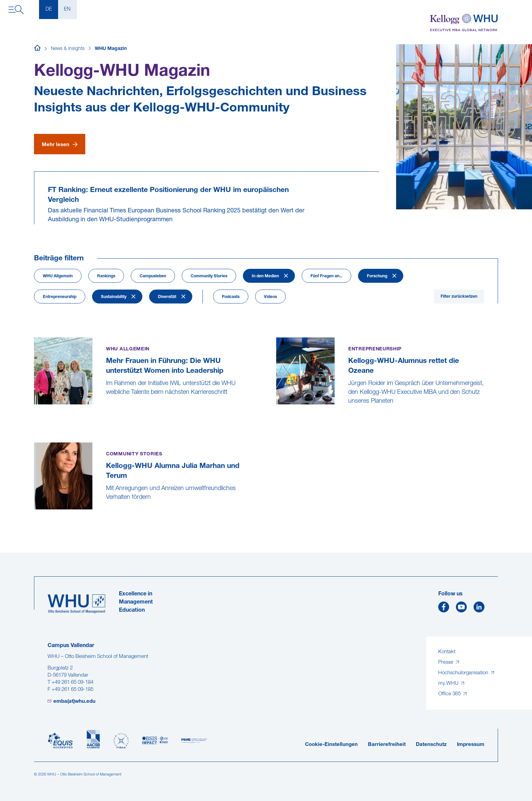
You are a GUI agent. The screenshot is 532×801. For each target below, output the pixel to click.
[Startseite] (37, 49)
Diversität (167, 297)
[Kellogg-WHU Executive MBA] (464, 23)
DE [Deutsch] (49, 9)
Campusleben (153, 276)
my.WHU (449, 684)
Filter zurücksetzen (459, 297)
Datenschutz (431, 745)
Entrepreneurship (60, 297)
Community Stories (209, 276)
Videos (270, 297)
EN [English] (67, 9)
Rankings (106, 276)
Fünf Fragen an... (326, 276)
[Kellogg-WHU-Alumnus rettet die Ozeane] (277, 418)
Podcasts (231, 297)
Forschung (377, 276)
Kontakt (447, 652)
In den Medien (265, 276)
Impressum (471, 745)
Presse (446, 663)
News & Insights (68, 49)
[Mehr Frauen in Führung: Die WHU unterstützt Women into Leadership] (35, 409)
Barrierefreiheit (387, 745)
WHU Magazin (111, 49)
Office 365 (450, 694)
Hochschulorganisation (464, 673)
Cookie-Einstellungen (331, 745)
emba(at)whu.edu (74, 702)
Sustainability (114, 297)
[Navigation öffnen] (16, 10)
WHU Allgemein (58, 276)
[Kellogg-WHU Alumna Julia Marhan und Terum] (35, 514)
